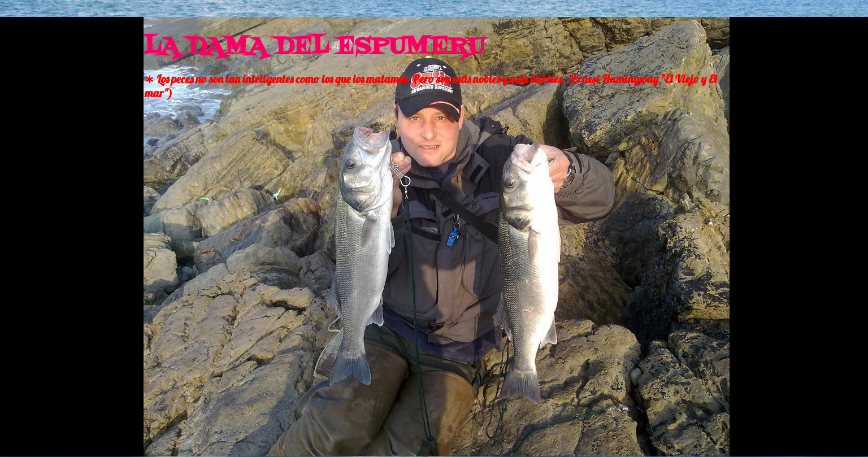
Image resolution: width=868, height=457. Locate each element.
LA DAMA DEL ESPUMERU (314, 47)
